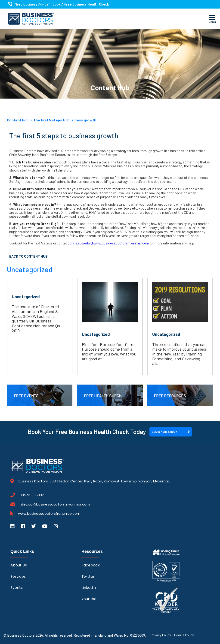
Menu (212, 19)
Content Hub (18, 120)
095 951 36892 (32, 495)
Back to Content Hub (28, 256)
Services (18, 576)
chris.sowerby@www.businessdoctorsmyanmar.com (109, 243)
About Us (19, 565)
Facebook (91, 565)
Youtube (89, 599)
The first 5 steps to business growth (65, 120)
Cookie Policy (184, 635)
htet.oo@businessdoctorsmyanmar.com (55, 504)
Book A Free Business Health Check (81, 4)
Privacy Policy (161, 635)
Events (17, 588)
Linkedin (89, 588)
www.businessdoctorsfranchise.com (49, 514)
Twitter (88, 576)
